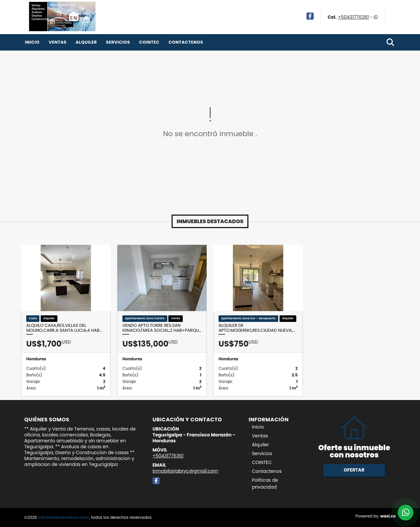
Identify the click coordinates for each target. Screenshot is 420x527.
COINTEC (149, 42)
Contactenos (186, 42)
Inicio (32, 42)
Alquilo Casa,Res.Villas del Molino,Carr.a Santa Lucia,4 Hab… (64, 328)
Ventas (58, 42)
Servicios (118, 42)
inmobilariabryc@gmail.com (185, 471)
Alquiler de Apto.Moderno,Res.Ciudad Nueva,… (257, 328)
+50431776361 (353, 17)
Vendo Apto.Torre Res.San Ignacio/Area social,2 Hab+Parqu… (162, 328)
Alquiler (86, 42)
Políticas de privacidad (265, 484)
